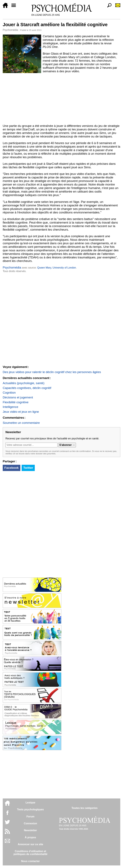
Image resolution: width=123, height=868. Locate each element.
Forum (30, 817)
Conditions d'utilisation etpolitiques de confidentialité (30, 853)
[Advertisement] (61, 99)
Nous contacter (30, 861)
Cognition (9, 393)
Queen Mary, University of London (57, 268)
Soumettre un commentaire (21, 423)
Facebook (12, 468)
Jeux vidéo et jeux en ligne (21, 412)
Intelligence (10, 407)
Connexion (31, 823)
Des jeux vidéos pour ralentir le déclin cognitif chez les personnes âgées (52, 372)
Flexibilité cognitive (16, 402)
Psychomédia (10, 30)
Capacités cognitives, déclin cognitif (27, 388)
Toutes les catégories (84, 808)
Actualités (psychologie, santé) (24, 383)
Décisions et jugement (18, 397)
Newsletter (31, 830)
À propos (30, 837)
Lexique (30, 803)
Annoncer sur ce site (30, 844)
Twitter (28, 468)
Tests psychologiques (31, 809)
